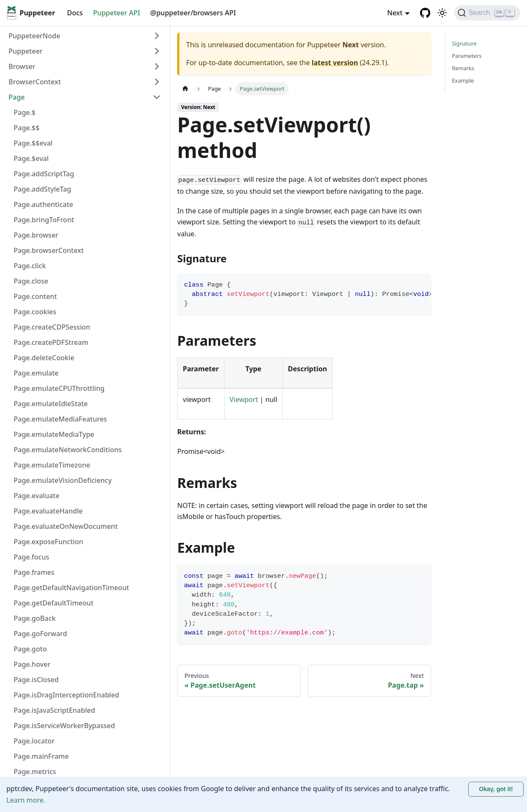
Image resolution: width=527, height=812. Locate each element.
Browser (22, 66)
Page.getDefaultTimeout (53, 603)
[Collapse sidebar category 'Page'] (157, 97)
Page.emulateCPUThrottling (59, 388)
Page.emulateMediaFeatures (60, 419)
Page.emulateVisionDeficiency (63, 480)
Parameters (467, 56)
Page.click (30, 266)
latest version (335, 63)
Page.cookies (35, 312)
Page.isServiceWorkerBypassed (64, 726)
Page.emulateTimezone (52, 465)
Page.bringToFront (44, 220)
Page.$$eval (33, 143)
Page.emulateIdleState (51, 404)
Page (17, 97)
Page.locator (34, 741)
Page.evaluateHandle (48, 511)
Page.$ (25, 112)
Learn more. (26, 800)
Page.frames (34, 572)
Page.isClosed (36, 680)
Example (463, 80)
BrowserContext (35, 82)
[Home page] (185, 89)
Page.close (31, 281)
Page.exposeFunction (48, 542)
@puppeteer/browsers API (193, 13)
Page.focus (32, 557)
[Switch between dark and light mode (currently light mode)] (442, 13)
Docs (75, 13)
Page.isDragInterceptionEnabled (66, 695)
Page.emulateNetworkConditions (68, 450)
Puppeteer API (116, 13)
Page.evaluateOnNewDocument (66, 526)
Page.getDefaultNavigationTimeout (71, 588)
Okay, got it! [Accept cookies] (496, 789)
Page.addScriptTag (44, 174)
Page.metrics (35, 772)
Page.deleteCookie (44, 358)
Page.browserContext (49, 250)
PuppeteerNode (34, 36)
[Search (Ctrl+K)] (487, 13)
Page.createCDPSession (52, 327)
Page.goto (30, 649)
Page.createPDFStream (51, 342)
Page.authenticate (43, 204)
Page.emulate (36, 373)
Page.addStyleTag (42, 189)
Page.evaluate (37, 496)
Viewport (244, 399)
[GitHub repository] (425, 13)
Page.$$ (27, 128)
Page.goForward (40, 634)
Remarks (463, 68)
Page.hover (32, 664)
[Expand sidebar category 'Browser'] (157, 66)
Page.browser (36, 235)
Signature (464, 43)
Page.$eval (31, 158)
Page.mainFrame (41, 756)
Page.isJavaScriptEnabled (54, 710)
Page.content (35, 296)
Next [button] (395, 13)
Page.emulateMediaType (54, 434)
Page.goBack (35, 618)
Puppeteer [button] (26, 51)
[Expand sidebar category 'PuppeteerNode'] (157, 36)
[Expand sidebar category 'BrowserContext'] (157, 82)
